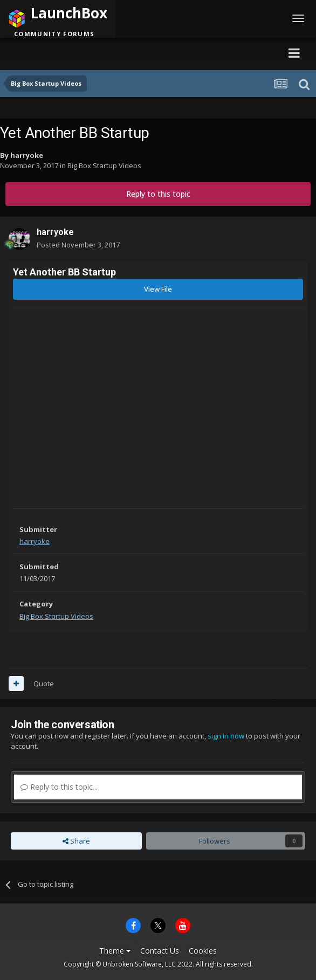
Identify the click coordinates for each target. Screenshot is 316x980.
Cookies (203, 951)
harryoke (27, 155)
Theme (115, 951)
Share (76, 841)
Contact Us (160, 951)
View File (158, 289)
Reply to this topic (158, 194)
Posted (78, 245)
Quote (44, 684)
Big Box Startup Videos (104, 165)
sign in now (226, 736)
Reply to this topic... (59, 787)
